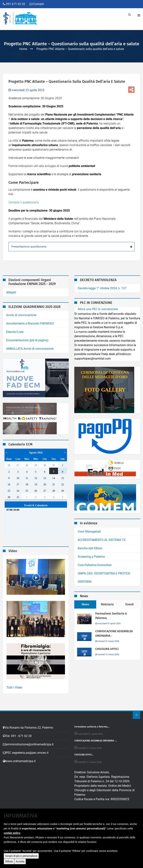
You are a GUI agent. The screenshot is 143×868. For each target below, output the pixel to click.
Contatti (37, 4)
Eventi (130, 604)
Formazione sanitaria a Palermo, (111, 616)
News (85, 604)
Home (23, 49)
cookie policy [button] (12, 833)
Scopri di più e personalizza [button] (21, 856)
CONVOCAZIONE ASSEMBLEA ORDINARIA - (114, 633)
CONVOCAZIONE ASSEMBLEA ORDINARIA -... (96, 741)
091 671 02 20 (14, 4)
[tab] (71, 247)
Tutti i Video (14, 687)
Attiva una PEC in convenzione (98, 309)
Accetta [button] (20, 861)
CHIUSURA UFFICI (107, 649)
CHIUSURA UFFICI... (84, 755)
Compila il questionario (24, 202)
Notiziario (107, 604)
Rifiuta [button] (9, 861)
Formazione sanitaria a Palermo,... (92, 727)
